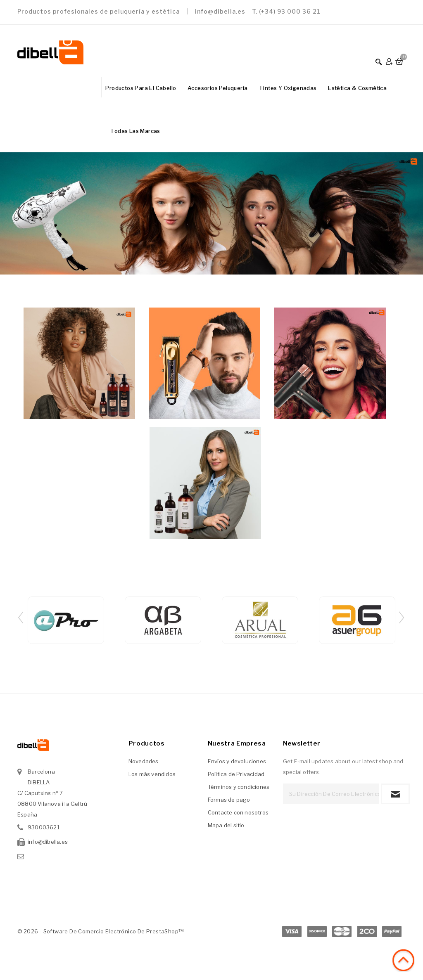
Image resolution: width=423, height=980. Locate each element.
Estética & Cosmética (357, 88)
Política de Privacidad (236, 774)
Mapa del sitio (226, 825)
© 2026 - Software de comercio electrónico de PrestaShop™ (100, 931)
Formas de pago (229, 800)
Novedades (144, 761)
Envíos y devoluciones (237, 761)
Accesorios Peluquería (217, 88)
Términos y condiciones (239, 787)
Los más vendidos (152, 774)
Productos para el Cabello (141, 88)
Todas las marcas (135, 131)
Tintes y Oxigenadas (288, 88)
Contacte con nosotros (238, 812)
